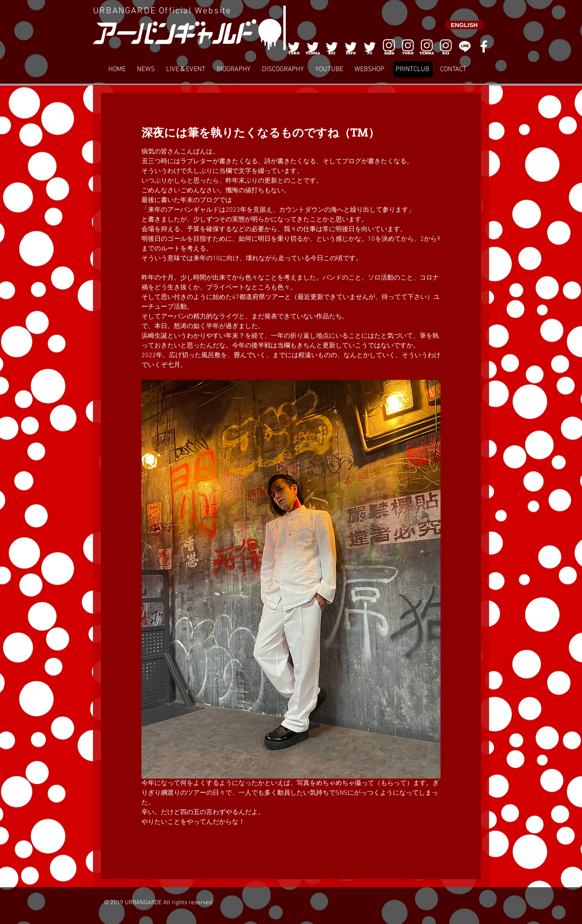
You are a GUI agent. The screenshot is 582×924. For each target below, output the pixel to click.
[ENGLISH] (464, 25)
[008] (446, 46)
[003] (332, 46)
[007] (427, 46)
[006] (389, 46)
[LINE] (465, 46)
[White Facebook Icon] (484, 46)
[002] (313, 46)
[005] (370, 46)
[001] (294, 46)
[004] (351, 46)
